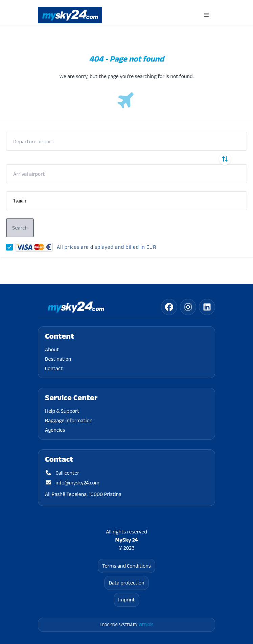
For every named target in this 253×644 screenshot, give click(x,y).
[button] (127, 201)
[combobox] (127, 141)
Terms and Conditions (127, 566)
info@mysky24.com (72, 483)
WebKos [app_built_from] (146, 625)
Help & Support (62, 411)
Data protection (126, 583)
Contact (54, 368)
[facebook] (169, 307)
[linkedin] (207, 307)
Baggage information (69, 420)
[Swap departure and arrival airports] (225, 159)
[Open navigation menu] (206, 15)
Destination (58, 359)
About (52, 349)
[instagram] (188, 307)
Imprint (127, 600)
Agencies (55, 430)
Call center (62, 473)
